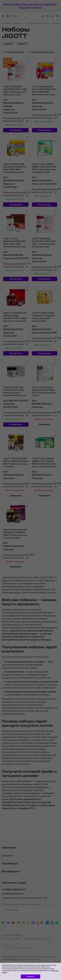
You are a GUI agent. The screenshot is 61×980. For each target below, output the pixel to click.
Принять (30, 976)
